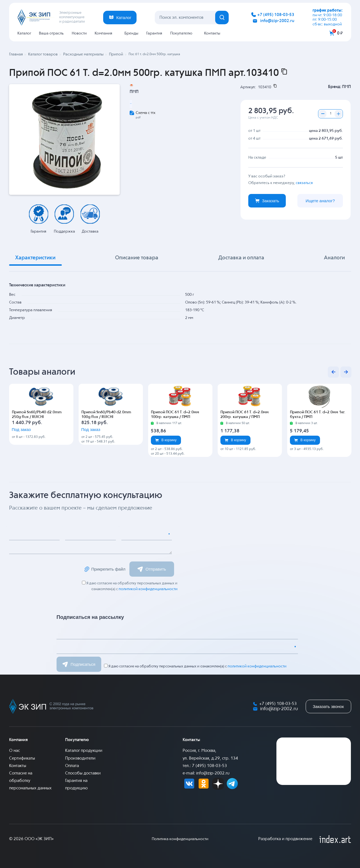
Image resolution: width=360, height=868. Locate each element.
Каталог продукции (84, 750)
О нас (14, 750)
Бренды (131, 33)
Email (75, 534)
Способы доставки (83, 773)
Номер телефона (142, 534)
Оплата (72, 765)
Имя (18, 534)
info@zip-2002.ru (277, 21)
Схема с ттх (146, 130)
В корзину (166, 440)
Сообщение (25, 547)
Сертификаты (22, 758)
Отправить (155, 569)
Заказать (267, 200)
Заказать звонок (328, 706)
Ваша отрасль (51, 33)
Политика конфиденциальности (180, 839)
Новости (79, 33)
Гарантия (154, 33)
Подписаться (79, 664)
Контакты (212, 33)
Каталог (24, 33)
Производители (80, 758)
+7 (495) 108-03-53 (276, 15)
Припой (140, 119)
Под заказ (29, 433)
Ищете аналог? (320, 200)
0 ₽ (340, 33)
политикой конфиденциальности (149, 589)
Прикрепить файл (104, 569)
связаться (304, 182)
